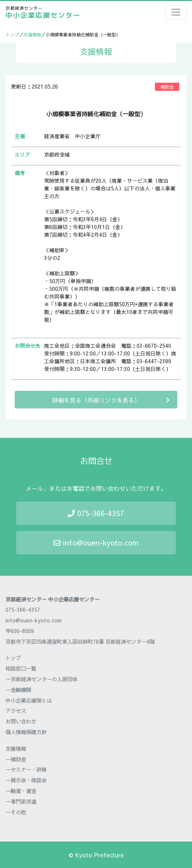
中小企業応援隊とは (29, 700)
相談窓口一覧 (21, 668)
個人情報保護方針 (26, 732)
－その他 (16, 812)
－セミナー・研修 (26, 769)
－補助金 (16, 759)
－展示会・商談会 (26, 780)
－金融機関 (18, 690)
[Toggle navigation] (176, 12)
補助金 (167, 87)
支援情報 (32, 35)
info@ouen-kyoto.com (96, 542)
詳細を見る (111, 400)
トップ (12, 35)
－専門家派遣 (21, 801)
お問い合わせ (21, 721)
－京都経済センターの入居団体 (41, 679)
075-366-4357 (96, 513)
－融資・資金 (21, 791)
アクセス (16, 711)
